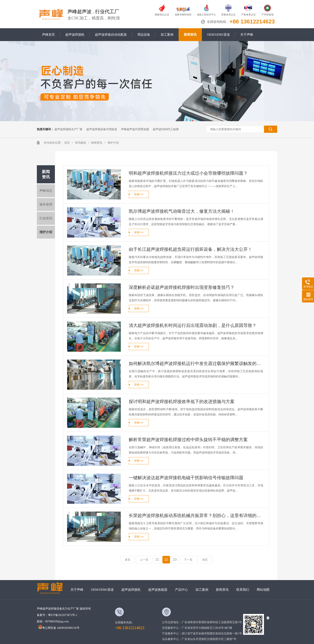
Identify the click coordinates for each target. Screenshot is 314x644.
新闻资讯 (190, 35)
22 (166, 560)
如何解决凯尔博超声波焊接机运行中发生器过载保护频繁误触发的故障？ (196, 363)
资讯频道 (81, 143)
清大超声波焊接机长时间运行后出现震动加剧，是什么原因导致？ (193, 325)
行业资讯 (46, 218)
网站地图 (263, 590)
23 (175, 560)
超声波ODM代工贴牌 (166, 129)
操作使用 (46, 204)
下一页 (188, 560)
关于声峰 (247, 35)
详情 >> (139, 194)
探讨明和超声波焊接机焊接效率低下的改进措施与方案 (182, 402)
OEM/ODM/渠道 (218, 35)
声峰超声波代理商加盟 (135, 129)
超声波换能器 (158, 590)
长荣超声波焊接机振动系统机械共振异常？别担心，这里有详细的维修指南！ (196, 516)
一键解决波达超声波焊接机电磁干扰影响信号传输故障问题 (186, 478)
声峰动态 (46, 191)
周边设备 (144, 35)
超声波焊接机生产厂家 (68, 129)
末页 (205, 560)
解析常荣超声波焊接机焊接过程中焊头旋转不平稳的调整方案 (188, 440)
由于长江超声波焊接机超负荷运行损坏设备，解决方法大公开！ (190, 249)
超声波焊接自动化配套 (111, 35)
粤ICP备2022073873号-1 (63, 615)
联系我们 (243, 590)
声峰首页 (48, 35)
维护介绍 (113, 143)
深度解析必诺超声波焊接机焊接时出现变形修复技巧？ (182, 287)
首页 (67, 143)
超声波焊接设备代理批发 (102, 129)
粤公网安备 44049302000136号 (59, 628)
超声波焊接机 (75, 35)
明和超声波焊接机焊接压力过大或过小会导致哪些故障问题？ (188, 173)
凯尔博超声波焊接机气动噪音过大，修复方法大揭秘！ (182, 211)
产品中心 (181, 590)
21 (157, 560)
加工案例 (167, 35)
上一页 (144, 560)
